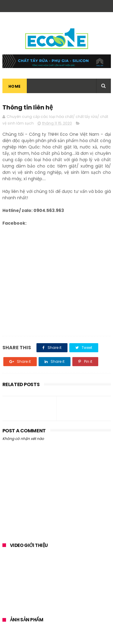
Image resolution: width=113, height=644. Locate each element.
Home (15, 86)
